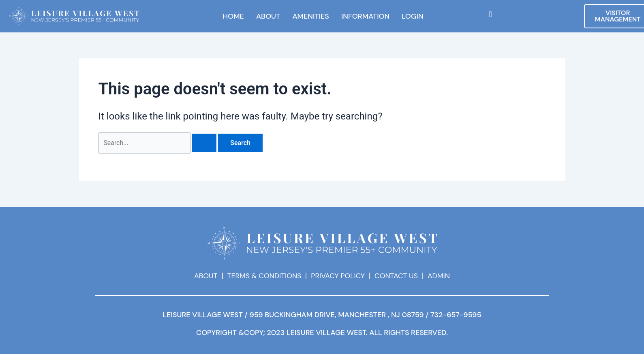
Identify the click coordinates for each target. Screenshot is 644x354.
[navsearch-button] (490, 14)
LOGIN (412, 16)
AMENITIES (311, 16)
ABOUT (268, 16)
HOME (233, 16)
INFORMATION (365, 16)
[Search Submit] (205, 143)
